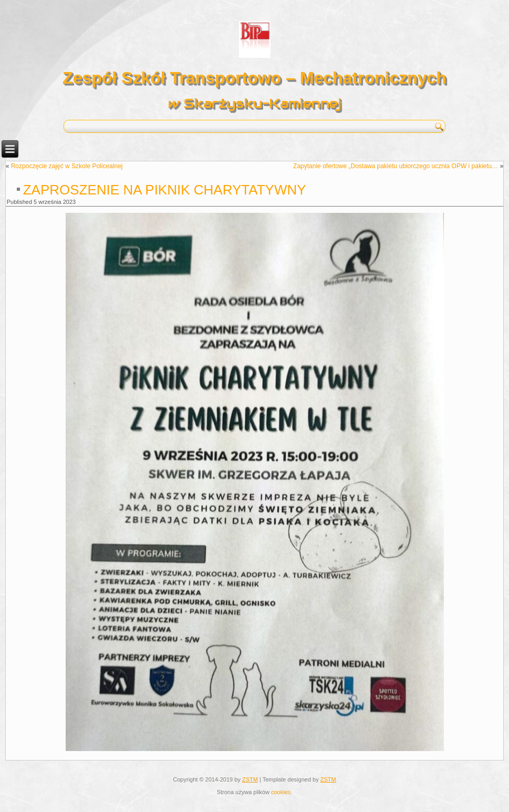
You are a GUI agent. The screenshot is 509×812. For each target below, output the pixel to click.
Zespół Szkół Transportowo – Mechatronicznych (255, 78)
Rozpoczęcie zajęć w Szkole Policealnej (67, 166)
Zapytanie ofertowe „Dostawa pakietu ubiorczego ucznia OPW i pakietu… (396, 166)
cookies (281, 792)
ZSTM (250, 779)
